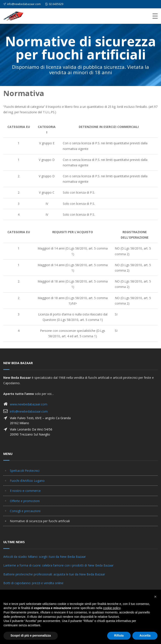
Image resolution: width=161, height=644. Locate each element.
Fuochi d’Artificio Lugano (27, 481)
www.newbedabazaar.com (29, 404)
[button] (155, 597)
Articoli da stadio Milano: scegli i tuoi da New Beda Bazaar (45, 557)
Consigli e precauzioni (25, 511)
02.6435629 (56, 4)
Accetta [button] (145, 635)
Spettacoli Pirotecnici (25, 471)
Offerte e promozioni (25, 501)
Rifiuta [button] (119, 635)
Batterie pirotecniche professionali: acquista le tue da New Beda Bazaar (54, 574)
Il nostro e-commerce (25, 491)
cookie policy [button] (112, 608)
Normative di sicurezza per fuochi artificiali (40, 521)
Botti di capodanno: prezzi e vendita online (33, 583)
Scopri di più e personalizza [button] (31, 635)
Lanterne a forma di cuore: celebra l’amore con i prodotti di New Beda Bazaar (58, 565)
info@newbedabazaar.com (24, 4)
